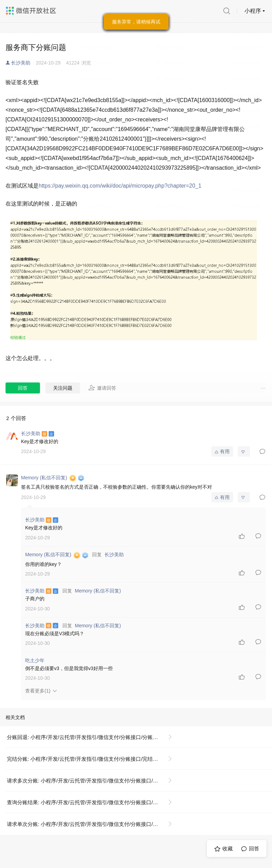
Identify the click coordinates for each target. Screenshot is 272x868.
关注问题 (63, 388)
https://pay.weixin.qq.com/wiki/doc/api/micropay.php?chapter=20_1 (120, 186)
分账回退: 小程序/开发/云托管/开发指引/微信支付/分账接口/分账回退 (85, 737)
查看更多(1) (38, 691)
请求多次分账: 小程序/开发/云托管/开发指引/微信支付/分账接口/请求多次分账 (92, 781)
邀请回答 (102, 388)
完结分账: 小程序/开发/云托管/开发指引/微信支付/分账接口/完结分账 (85, 759)
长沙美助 (21, 63)
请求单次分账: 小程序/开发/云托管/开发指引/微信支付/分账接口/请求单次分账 (92, 824)
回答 (23, 388)
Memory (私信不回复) (98, 591)
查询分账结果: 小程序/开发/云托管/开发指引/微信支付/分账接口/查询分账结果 (92, 802)
